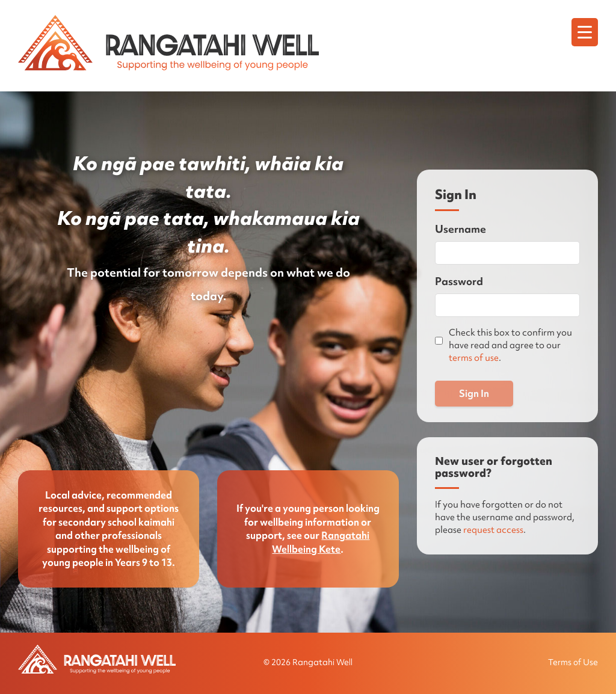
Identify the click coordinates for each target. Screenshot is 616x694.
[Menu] (585, 32)
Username (460, 229)
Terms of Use (573, 662)
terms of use (474, 358)
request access (493, 530)
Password (459, 281)
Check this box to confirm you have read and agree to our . (510, 345)
